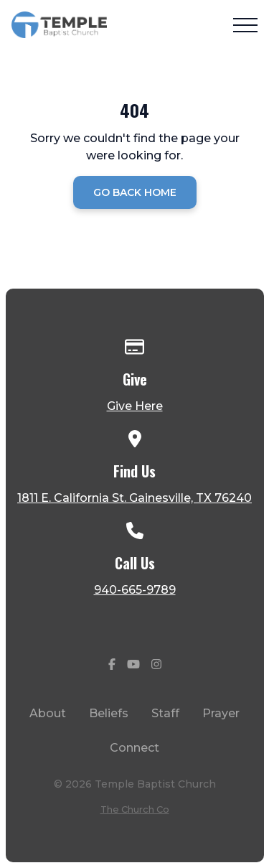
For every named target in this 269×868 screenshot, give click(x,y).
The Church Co (135, 809)
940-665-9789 (135, 590)
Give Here (135, 406)
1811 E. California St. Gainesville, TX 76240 (134, 498)
